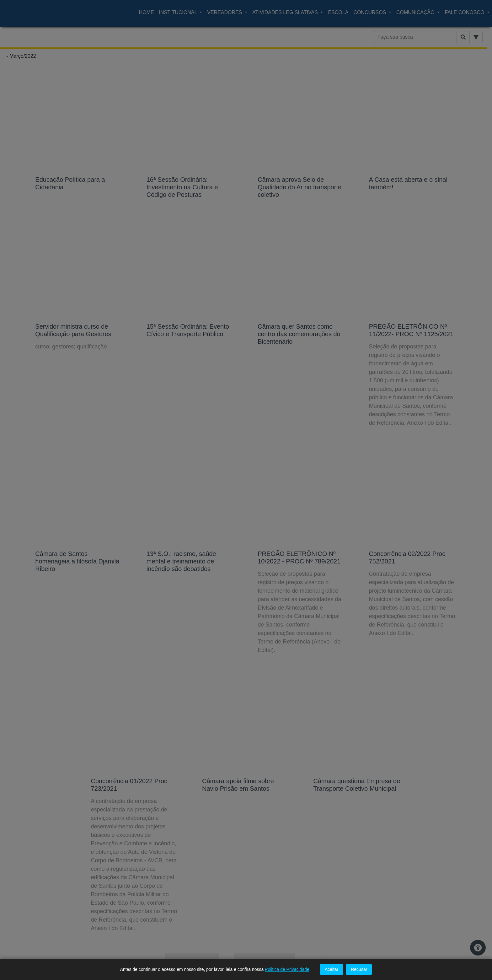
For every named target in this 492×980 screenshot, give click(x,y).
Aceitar (332, 969)
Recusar (359, 969)
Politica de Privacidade (287, 969)
